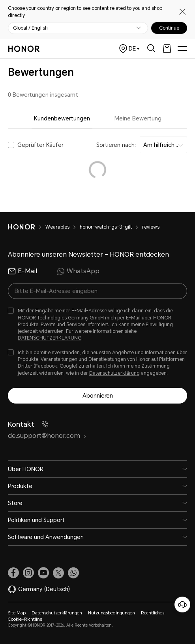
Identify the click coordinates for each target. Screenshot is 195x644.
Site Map (17, 613)
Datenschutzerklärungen (57, 613)
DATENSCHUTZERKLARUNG (50, 338)
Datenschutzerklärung (114, 373)
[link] (13, 573)
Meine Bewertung (138, 118)
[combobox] (163, 145)
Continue (169, 28)
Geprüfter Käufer (40, 145)
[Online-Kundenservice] (182, 605)
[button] (73, 573)
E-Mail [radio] (22, 271)
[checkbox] (97, 325)
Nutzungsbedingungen (112, 613)
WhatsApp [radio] (78, 271)
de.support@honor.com (47, 436)
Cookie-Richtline (25, 619)
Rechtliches (153, 613)
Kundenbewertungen (62, 118)
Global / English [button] (30, 28)
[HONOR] (27, 227)
